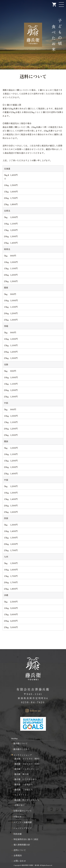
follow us (35, 711)
